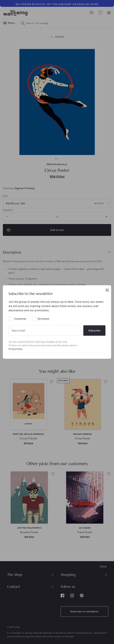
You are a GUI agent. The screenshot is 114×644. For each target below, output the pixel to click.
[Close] (107, 290)
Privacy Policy (16, 349)
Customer (20, 319)
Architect (44, 319)
